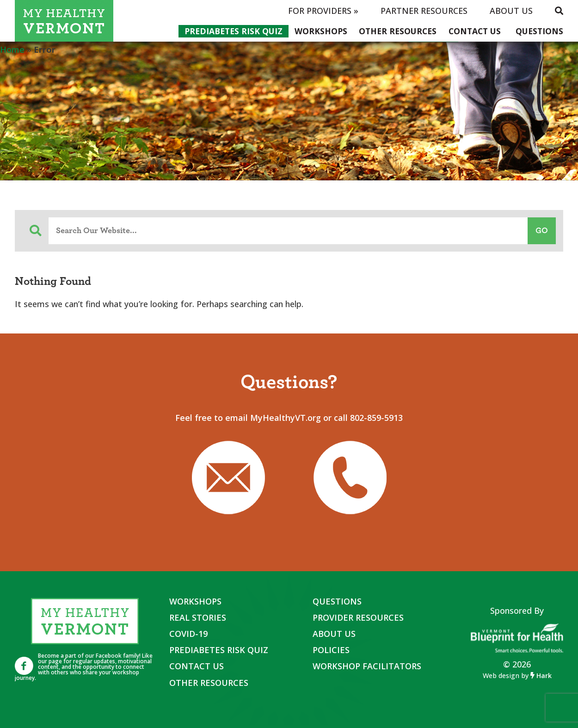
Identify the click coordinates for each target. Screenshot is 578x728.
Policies (331, 650)
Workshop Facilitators (367, 666)
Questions (539, 31)
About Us (511, 11)
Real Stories (198, 617)
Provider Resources (358, 617)
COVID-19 (188, 634)
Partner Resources (424, 11)
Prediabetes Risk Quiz (234, 31)
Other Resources (398, 31)
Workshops (321, 31)
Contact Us (475, 31)
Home (12, 49)
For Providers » (323, 11)
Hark (541, 676)
